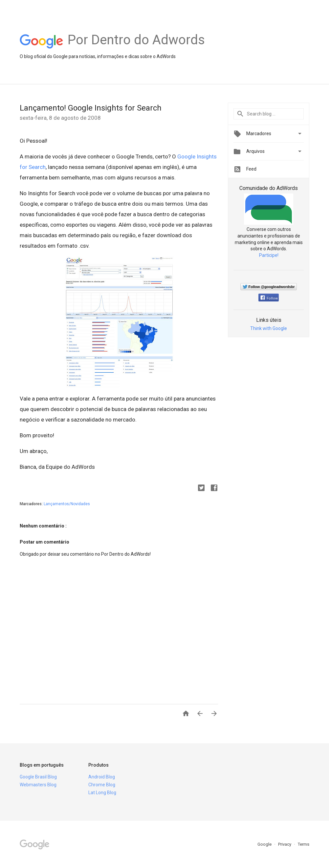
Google (265, 844)
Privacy (285, 844)
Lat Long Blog (102, 793)
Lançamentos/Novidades (67, 504)
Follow (269, 298)
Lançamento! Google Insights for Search (91, 108)
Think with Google (269, 328)
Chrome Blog (102, 785)
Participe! (269, 255)
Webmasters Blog (38, 785)
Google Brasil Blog (38, 777)
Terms (304, 844)
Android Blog (102, 777)
